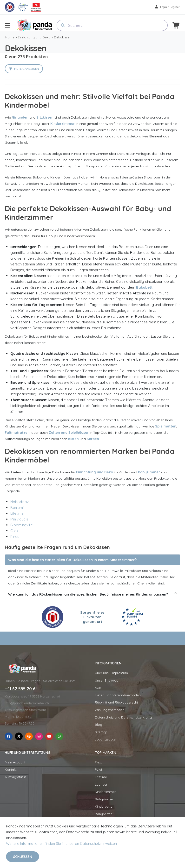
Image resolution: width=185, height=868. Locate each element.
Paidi (98, 769)
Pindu (15, 537)
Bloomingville (22, 525)
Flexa (99, 762)
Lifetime (17, 513)
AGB (98, 688)
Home (10, 37)
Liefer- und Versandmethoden (118, 695)
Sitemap (101, 732)
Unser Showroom (108, 680)
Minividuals (19, 519)
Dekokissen (63, 37)
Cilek (14, 531)
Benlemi (17, 508)
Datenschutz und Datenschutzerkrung (123, 717)
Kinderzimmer (105, 792)
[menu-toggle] (7, 25)
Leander (101, 784)
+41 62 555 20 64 (21, 689)
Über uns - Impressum (111, 673)
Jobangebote (105, 739)
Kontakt (11, 769)
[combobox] (112, 25)
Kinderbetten (105, 806)
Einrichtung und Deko (34, 37)
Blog (99, 725)
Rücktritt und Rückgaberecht (116, 702)
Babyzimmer (104, 799)
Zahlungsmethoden (110, 710)
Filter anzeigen (27, 69)
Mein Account (15, 762)
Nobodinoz (20, 502)
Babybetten (104, 814)
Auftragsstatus (16, 777)
